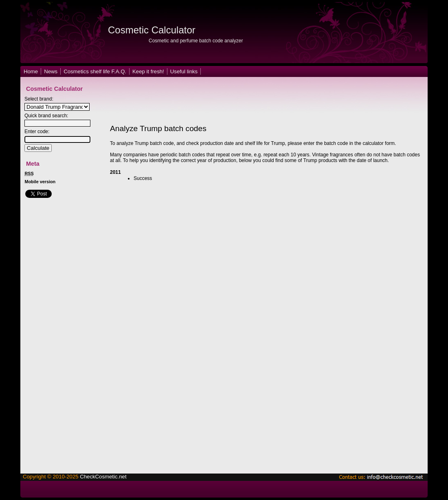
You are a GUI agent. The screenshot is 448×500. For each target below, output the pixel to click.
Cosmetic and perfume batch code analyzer (196, 41)
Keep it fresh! (148, 71)
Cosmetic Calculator (152, 30)
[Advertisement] (254, 101)
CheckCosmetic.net (103, 477)
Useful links (184, 71)
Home (31, 71)
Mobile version (40, 182)
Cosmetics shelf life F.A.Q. (95, 71)
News (51, 71)
